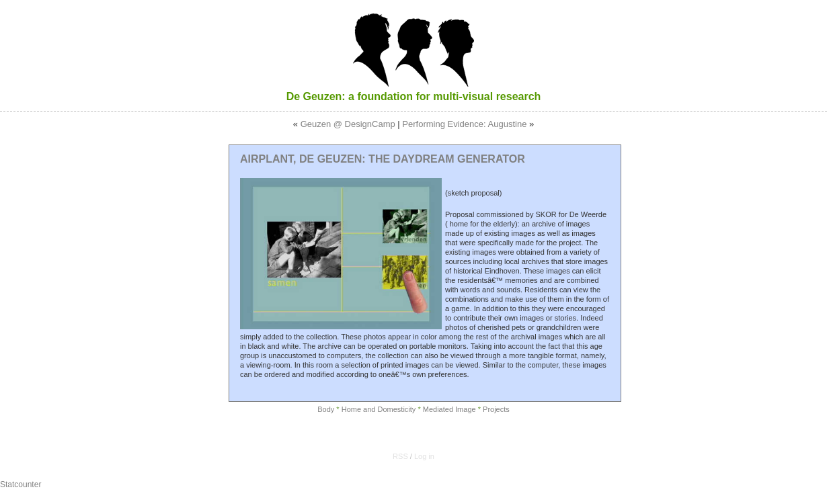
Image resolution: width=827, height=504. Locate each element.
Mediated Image (449, 409)
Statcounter (21, 485)
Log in (424, 456)
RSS (400, 456)
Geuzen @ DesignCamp (348, 124)
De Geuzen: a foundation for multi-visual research (414, 96)
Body (326, 409)
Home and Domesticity (379, 409)
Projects (496, 409)
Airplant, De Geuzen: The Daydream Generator (383, 159)
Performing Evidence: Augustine (464, 124)
